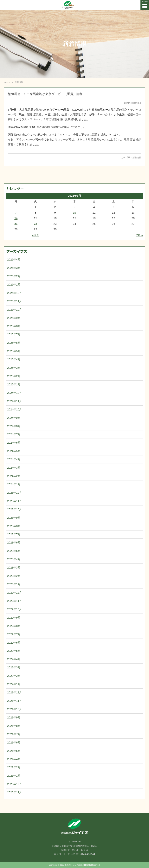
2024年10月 (15, 409)
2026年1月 (14, 285)
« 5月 (36, 235)
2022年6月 (14, 643)
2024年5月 (14, 451)
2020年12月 (15, 784)
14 (16, 218)
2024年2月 (14, 476)
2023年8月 (14, 526)
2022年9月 (14, 618)
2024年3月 (14, 468)
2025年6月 (14, 343)
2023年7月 (14, 534)
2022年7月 (14, 634)
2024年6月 (14, 443)
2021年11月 (15, 701)
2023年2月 (14, 576)
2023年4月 (14, 559)
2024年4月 (14, 459)
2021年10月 (15, 709)
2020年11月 (15, 792)
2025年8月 (14, 326)
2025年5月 (14, 351)
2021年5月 (14, 751)
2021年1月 (14, 776)
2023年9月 (14, 518)
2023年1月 (14, 584)
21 (16, 224)
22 (36, 224)
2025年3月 (14, 368)
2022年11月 (15, 601)
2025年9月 (14, 318)
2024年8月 (14, 426)
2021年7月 (14, 734)
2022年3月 (14, 667)
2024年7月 (14, 434)
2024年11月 (15, 401)
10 (74, 213)
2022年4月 (14, 659)
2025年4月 (14, 359)
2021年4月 (14, 759)
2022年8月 (14, 626)
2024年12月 (15, 393)
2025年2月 (14, 376)
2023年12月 (15, 493)
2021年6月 (14, 743)
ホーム (7, 82)
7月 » (139, 235)
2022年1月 (14, 684)
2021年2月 (14, 767)
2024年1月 (14, 484)
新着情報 (136, 158)
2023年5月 (14, 551)
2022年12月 (15, 593)
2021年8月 (14, 726)
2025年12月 (15, 293)
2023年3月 (14, 568)
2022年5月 (14, 651)
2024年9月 (14, 418)
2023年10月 (15, 509)
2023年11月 (15, 501)
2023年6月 (14, 543)
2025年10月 (15, 310)
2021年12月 (15, 692)
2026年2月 (14, 276)
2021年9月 (14, 717)
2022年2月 (14, 676)
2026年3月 (14, 268)
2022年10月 (15, 609)
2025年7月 (14, 334)
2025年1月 (14, 384)
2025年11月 (15, 301)
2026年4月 (14, 260)
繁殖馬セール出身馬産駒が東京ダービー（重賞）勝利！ (47, 94)
